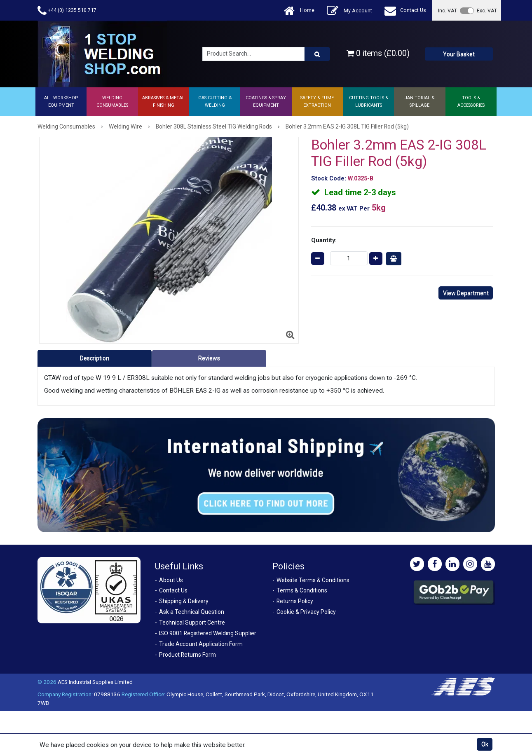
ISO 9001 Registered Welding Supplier (208, 633)
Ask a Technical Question (192, 612)
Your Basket (459, 54)
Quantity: (324, 240)
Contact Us (405, 11)
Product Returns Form (187, 655)
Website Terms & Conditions (313, 580)
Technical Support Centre (192, 623)
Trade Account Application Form (201, 644)
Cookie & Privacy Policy (306, 612)
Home (299, 11)
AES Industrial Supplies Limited (95, 682)
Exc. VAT (487, 11)
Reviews (209, 358)
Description (95, 358)
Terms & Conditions (302, 590)
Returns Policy (295, 601)
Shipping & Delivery (184, 601)
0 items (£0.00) (378, 53)
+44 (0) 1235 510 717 (67, 11)
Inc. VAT (448, 11)
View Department (466, 293)
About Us (171, 580)
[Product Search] (317, 54)
